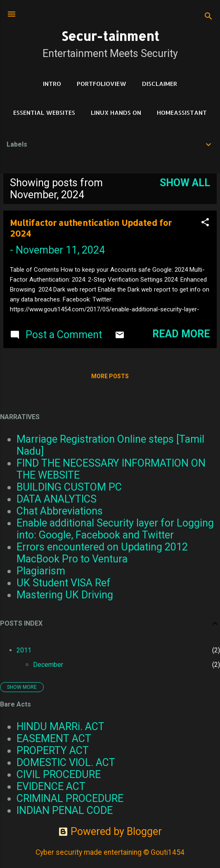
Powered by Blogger (110, 831)
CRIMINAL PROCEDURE (70, 798)
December (48, 665)
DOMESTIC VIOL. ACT (66, 762)
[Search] (208, 17)
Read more (181, 334)
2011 (24, 650)
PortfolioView (102, 84)
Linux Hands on (116, 113)
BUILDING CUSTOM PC (69, 487)
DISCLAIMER (160, 84)
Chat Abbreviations (60, 511)
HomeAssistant (182, 113)
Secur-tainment (110, 36)
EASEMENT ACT (54, 739)
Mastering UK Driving (65, 595)
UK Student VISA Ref (64, 583)
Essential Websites (44, 113)
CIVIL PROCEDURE (59, 774)
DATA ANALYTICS (57, 499)
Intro (52, 84)
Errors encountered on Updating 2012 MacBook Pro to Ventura (102, 553)
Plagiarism (41, 571)
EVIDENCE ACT (51, 786)
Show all (185, 183)
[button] (205, 223)
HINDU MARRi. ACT (60, 727)
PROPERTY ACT (53, 751)
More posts (110, 376)
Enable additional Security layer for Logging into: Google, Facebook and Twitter (115, 529)
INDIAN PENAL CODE (65, 810)
